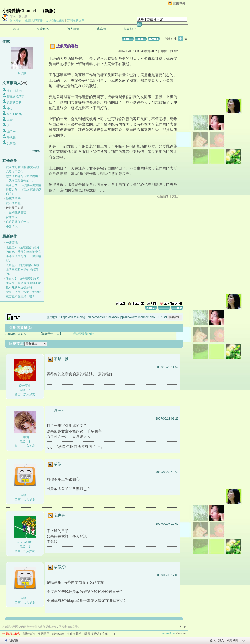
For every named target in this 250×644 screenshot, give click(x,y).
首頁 (16, 29)
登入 (213, 640)
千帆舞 (11, 138)
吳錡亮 (11, 143)
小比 (10, 108)
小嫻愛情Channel (19, 11)
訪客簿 (101, 29)
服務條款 (58, 634)
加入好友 (16, 20)
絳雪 (10, 120)
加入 (221, 640)
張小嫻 (22, 73)
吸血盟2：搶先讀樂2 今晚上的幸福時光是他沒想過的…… (23, 270)
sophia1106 (25, 542)
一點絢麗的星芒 (16, 212)
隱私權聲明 (92, 634)
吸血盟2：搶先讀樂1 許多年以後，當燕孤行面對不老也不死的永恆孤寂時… (23, 283)
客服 (105, 634)
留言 (18, 394)
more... (36, 151)
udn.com (180, 634)
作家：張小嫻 (19, 16)
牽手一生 (13, 132)
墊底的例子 (13, 199)
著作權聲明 (74, 634)
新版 (49, 11)
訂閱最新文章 (76, 20)
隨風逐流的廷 (16, 97)
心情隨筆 (163, 196)
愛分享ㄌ (25, 386)
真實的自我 (14, 102)
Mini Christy (15, 114)
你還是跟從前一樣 (18, 222)
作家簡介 (130, 29)
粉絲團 (14, 640)
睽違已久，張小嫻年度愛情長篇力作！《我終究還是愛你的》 (23, 190)
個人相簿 (73, 29)
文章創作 (43, 29)
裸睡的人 (12, 217)
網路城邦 (179, 3)
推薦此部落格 (34, 20)
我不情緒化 (13, 203)
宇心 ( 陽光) (15, 91)
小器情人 (12, 226)
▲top (182, 626)
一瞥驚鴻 (12, 243)
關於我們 (29, 634)
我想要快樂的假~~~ (86, 334)
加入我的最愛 (55, 20)
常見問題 (43, 634)
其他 (175, 196)
